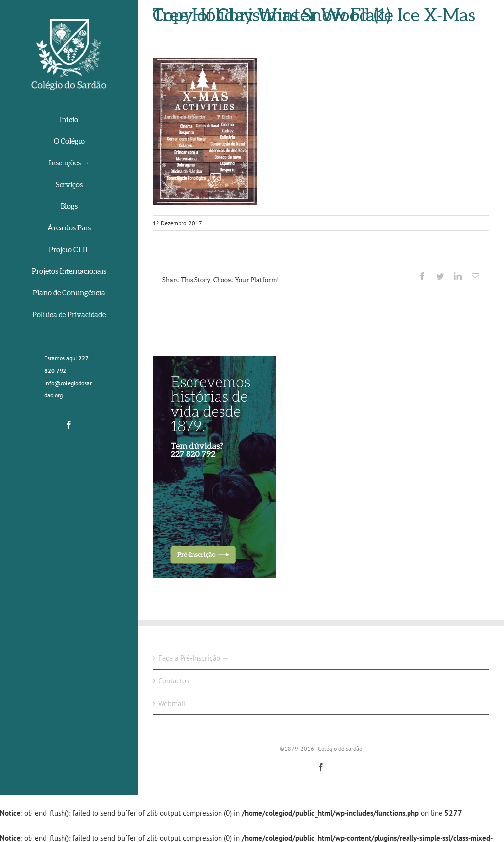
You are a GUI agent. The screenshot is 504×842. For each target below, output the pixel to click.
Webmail (172, 703)
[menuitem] (69, 120)
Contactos (174, 681)
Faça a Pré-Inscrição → (194, 658)
